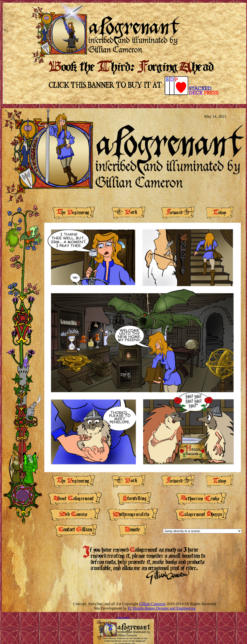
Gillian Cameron (152, 604)
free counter (123, 618)
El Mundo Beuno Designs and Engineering (162, 608)
